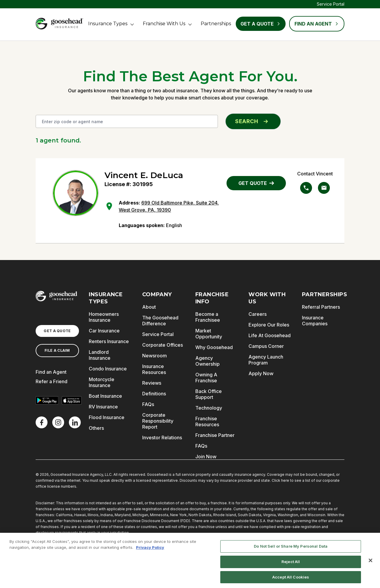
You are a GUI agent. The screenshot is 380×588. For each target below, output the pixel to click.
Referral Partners (321, 307)
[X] (58, 422)
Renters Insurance (109, 341)
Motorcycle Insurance (102, 382)
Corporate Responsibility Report (158, 421)
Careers (258, 314)
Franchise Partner (215, 435)
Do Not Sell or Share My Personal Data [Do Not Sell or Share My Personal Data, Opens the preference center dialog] (291, 549)
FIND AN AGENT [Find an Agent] (317, 24)
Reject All (291, 564)
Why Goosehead (214, 347)
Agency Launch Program (266, 360)
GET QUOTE (256, 183)
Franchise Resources (207, 421)
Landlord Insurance (100, 355)
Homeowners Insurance (104, 317)
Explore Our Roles (269, 325)
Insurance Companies (315, 321)
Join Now (206, 457)
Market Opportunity (209, 334)
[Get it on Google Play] (47, 400)
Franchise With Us (164, 24)
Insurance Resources (154, 369)
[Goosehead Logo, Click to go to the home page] (59, 24)
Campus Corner (266, 346)
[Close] (370, 563)
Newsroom (155, 356)
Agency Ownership (208, 361)
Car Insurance (104, 331)
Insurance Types (108, 24)
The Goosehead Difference (160, 321)
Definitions (154, 394)
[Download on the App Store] (72, 400)
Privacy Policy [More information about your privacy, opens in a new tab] (150, 549)
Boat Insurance (105, 396)
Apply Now (261, 373)
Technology (209, 408)
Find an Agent (51, 372)
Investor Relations (162, 438)
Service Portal (331, 4)
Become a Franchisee (208, 317)
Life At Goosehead (270, 335)
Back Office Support (209, 394)
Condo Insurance (108, 369)
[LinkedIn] (75, 422)
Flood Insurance (107, 417)
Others (96, 428)
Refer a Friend (52, 381)
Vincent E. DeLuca (144, 175)
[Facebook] (42, 422)
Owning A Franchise (206, 378)
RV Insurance (103, 407)
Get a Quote (261, 24)
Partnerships (216, 24)
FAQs (148, 404)
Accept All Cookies (291, 579)
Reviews (152, 383)
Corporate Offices (163, 345)
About (149, 307)
